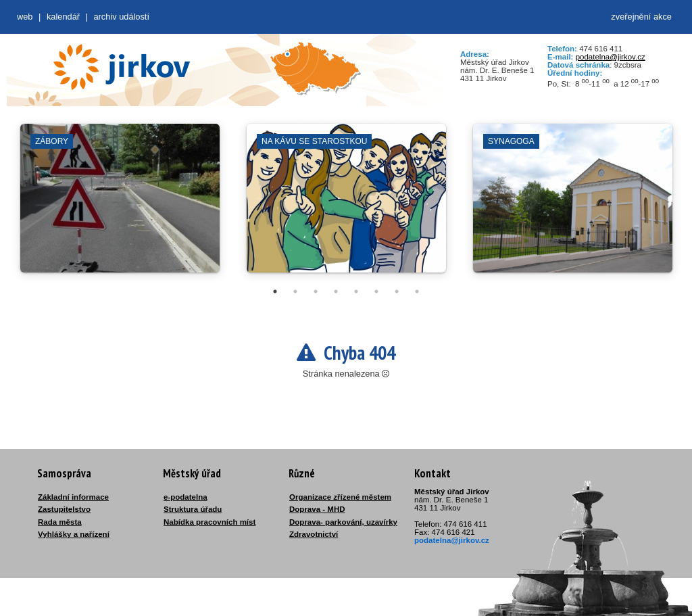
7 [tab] (397, 291)
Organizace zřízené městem (340, 497)
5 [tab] (356, 291)
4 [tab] (336, 291)
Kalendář (63, 17)
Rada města (60, 522)
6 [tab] (376, 291)
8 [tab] (417, 291)
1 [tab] (275, 291)
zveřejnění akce (641, 17)
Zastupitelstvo (64, 509)
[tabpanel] (120, 205)
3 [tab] (316, 291)
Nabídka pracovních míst (209, 522)
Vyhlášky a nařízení (74, 534)
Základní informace (73, 497)
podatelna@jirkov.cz (611, 57)
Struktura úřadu (193, 509)
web (25, 17)
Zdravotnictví (314, 534)
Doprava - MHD (317, 509)
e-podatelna (186, 497)
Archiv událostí (121, 17)
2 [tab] (295, 291)
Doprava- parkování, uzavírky (343, 522)
